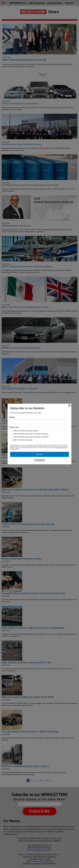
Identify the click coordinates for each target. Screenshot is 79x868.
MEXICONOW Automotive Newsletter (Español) (31, 437)
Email (12, 417)
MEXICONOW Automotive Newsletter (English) (31, 434)
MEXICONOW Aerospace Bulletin (26, 431)
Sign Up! (39, 454)
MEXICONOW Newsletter (23, 440)
